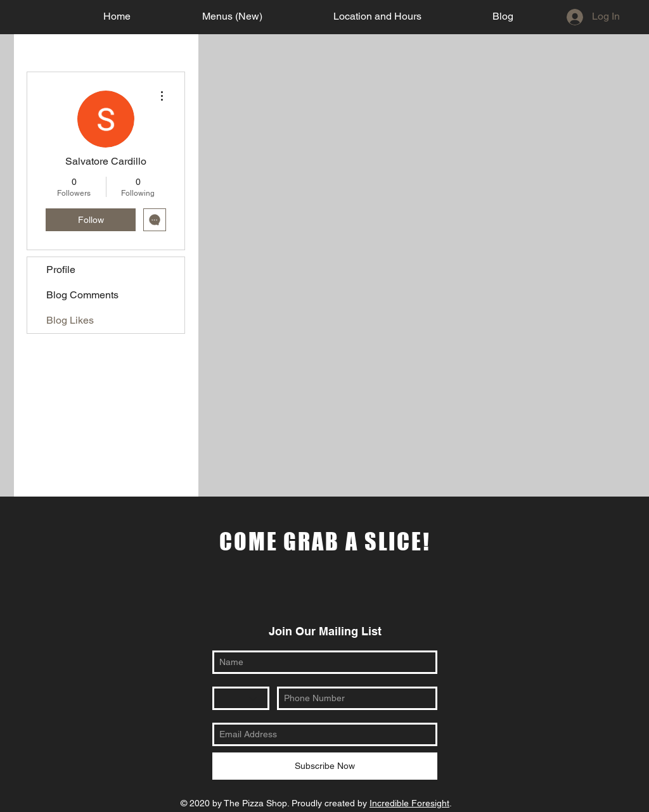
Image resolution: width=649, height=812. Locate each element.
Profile (61, 270)
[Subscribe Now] (325, 766)
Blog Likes (70, 320)
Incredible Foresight (409, 803)
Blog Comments (82, 295)
